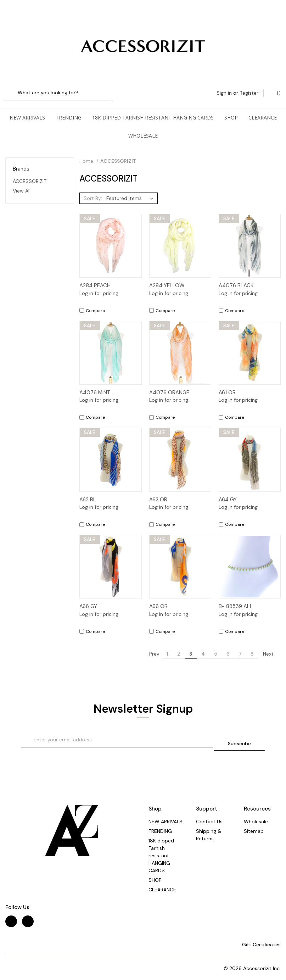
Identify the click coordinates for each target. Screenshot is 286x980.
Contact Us (209, 811)
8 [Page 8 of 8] (252, 647)
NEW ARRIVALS (27, 110)
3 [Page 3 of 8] (191, 647)
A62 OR (158, 492)
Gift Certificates (258, 934)
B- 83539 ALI (235, 599)
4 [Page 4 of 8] (203, 647)
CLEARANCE (263, 110)
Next (272, 647)
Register (249, 15)
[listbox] (131, 191)
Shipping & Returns (209, 825)
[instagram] (28, 911)
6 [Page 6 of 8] (228, 647)
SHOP (231, 110)
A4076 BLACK (236, 278)
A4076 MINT (95, 385)
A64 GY (228, 492)
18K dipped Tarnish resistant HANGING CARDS (153, 110)
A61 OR (227, 385)
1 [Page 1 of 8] (167, 647)
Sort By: (93, 191)
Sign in (224, 15)
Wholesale (143, 129)
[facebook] (11, 911)
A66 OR (158, 599)
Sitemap (254, 821)
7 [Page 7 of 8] (240, 647)
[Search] (13, 15)
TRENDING (69, 110)
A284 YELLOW (167, 278)
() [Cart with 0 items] (275, 15)
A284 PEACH (95, 278)
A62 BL (88, 492)
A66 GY (88, 599)
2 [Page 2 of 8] (179, 647)
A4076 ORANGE (169, 385)
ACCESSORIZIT (30, 174)
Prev (151, 647)
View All (22, 184)
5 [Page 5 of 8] (216, 647)
